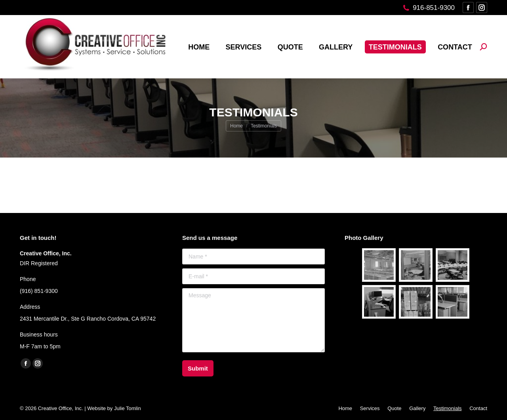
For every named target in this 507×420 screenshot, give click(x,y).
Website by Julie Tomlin (114, 408)
